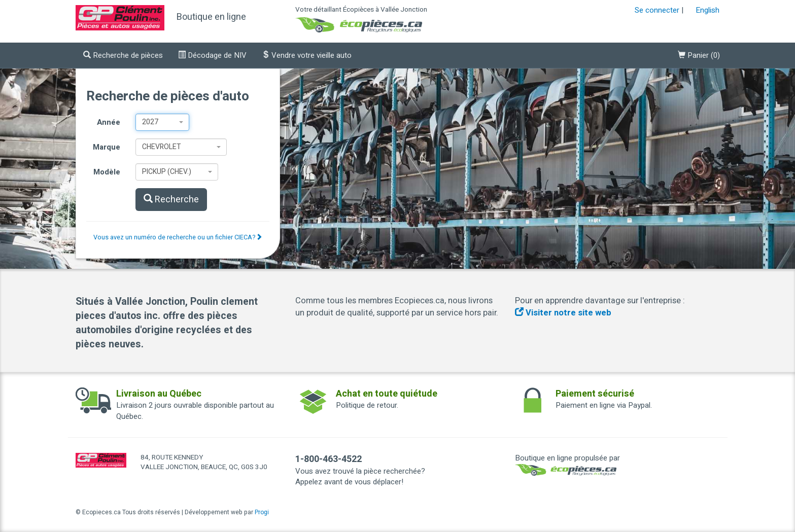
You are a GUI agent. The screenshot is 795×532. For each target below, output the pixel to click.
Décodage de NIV (212, 55)
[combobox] (162, 122)
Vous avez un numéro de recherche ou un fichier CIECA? (178, 237)
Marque (107, 147)
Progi (262, 512)
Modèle (107, 172)
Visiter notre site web (563, 313)
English (707, 10)
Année (109, 122)
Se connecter (657, 10)
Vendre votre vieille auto (307, 55)
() (699, 55)
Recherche (171, 200)
